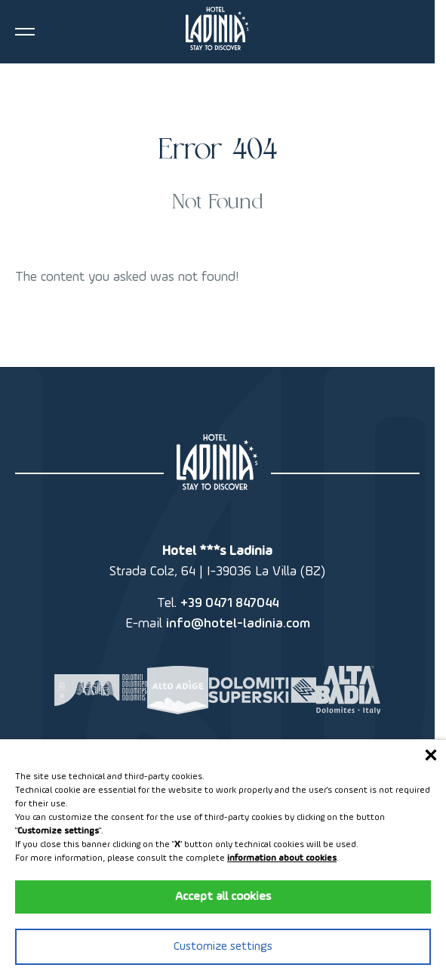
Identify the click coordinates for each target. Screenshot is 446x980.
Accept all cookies (223, 897)
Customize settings (223, 947)
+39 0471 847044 (229, 603)
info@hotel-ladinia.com (238, 624)
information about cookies (282, 858)
